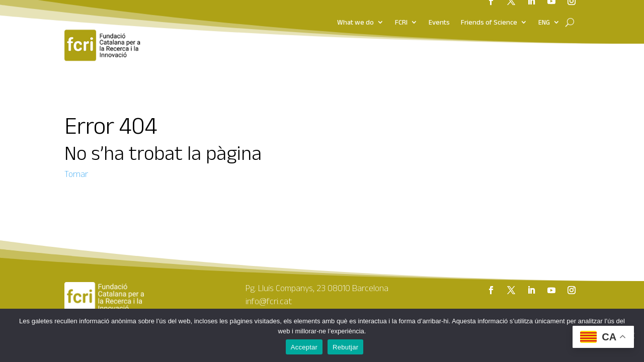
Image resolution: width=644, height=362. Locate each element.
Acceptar (304, 347)
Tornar (76, 174)
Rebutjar (345, 347)
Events (439, 12)
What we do (355, 12)
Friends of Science (489, 12)
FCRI (401, 12)
